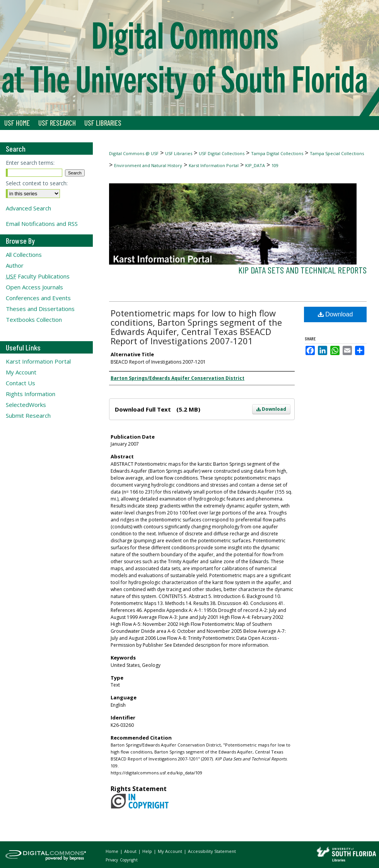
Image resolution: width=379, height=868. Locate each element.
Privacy (112, 860)
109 (275, 165)
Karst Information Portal (214, 165)
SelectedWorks (26, 405)
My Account (21, 372)
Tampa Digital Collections (277, 153)
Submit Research (28, 415)
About (131, 851)
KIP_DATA (255, 165)
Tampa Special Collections (337, 153)
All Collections (24, 255)
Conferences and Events (38, 298)
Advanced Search (28, 208)
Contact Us (20, 383)
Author (15, 265)
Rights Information (31, 394)
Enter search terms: (30, 163)
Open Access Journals (34, 287)
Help (148, 851)
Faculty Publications (38, 276)
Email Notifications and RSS (42, 224)
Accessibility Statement (212, 851)
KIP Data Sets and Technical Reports (302, 270)
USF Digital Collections (222, 153)
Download (271, 409)
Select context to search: (37, 183)
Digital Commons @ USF (134, 153)
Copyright (129, 860)
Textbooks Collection (34, 320)
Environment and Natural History (148, 165)
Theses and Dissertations (40, 309)
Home (113, 851)
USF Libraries (179, 153)
